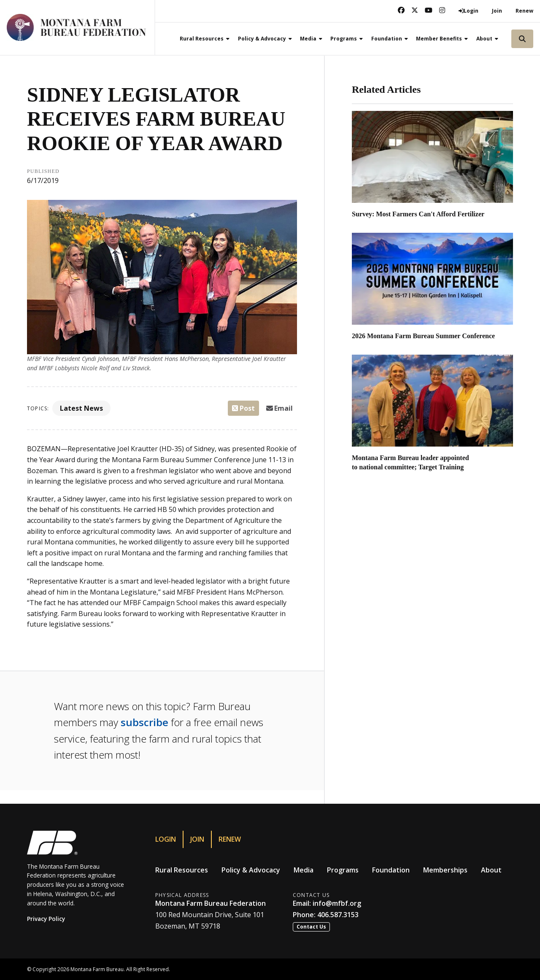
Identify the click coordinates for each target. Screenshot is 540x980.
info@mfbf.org (337, 903)
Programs (343, 870)
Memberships (445, 870)
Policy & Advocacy (251, 870)
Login (166, 839)
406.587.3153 (338, 915)
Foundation (391, 870)
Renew (524, 11)
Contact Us (311, 927)
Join (497, 11)
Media (304, 870)
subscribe (144, 722)
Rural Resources (182, 870)
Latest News (81, 408)
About (491, 870)
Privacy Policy (46, 919)
